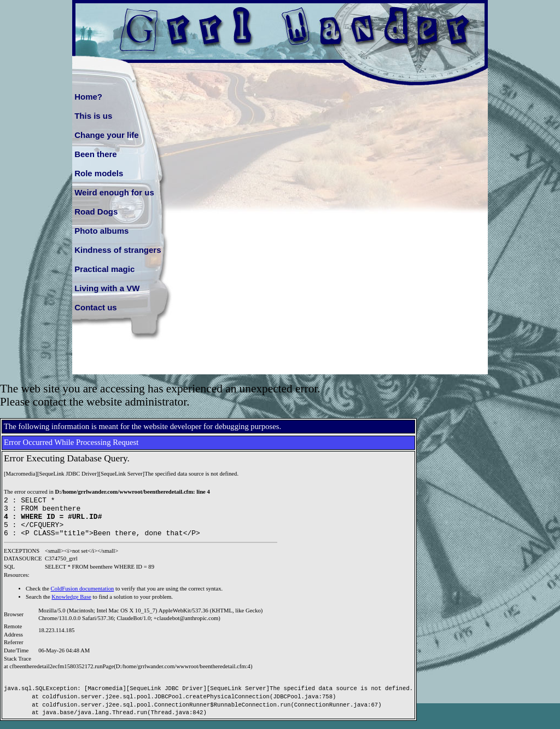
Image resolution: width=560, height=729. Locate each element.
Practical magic (104, 269)
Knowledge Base (71, 605)
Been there (96, 154)
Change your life (107, 135)
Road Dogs (96, 212)
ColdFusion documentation (83, 597)
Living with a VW (107, 288)
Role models (99, 173)
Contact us (96, 307)
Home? (88, 97)
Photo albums (101, 231)
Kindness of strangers (118, 250)
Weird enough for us (114, 192)
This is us (93, 116)
